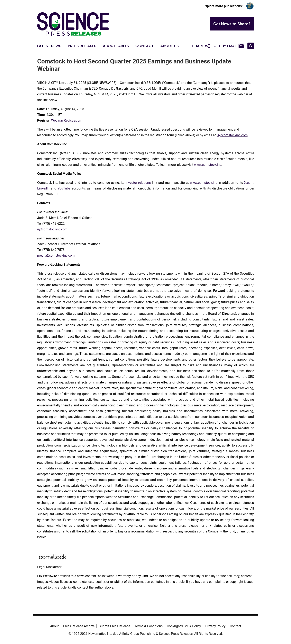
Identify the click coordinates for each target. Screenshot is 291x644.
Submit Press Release (114, 626)
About (54, 626)
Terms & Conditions (148, 626)
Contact (145, 46)
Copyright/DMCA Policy (184, 626)
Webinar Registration (66, 120)
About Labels (116, 46)
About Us (170, 46)
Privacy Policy (215, 626)
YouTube (64, 188)
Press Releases (82, 46)
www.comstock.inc (208, 165)
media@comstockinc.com (56, 255)
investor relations (138, 183)
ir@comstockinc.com (233, 135)
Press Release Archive (79, 626)
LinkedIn (43, 188)
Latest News (49, 46)
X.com (249, 183)
